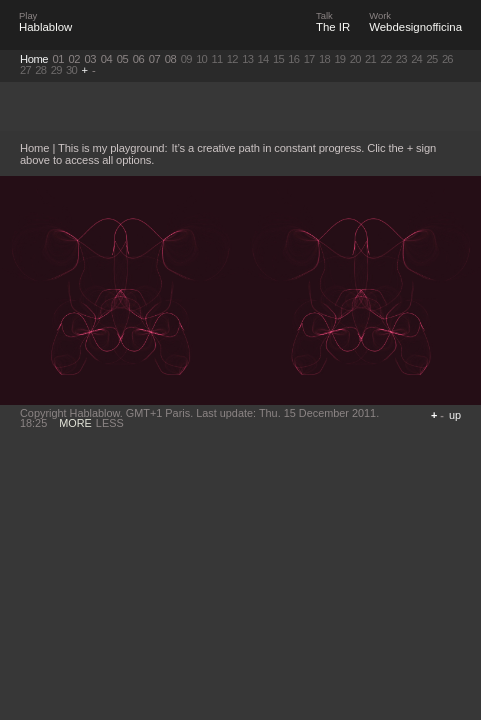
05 (123, 59)
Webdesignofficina (415, 27)
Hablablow (45, 27)
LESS (110, 423)
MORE (75, 423)
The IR (333, 27)
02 (75, 59)
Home (34, 59)
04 (107, 59)
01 (59, 59)
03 (91, 59)
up (455, 415)
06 (139, 59)
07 (155, 59)
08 (171, 59)
